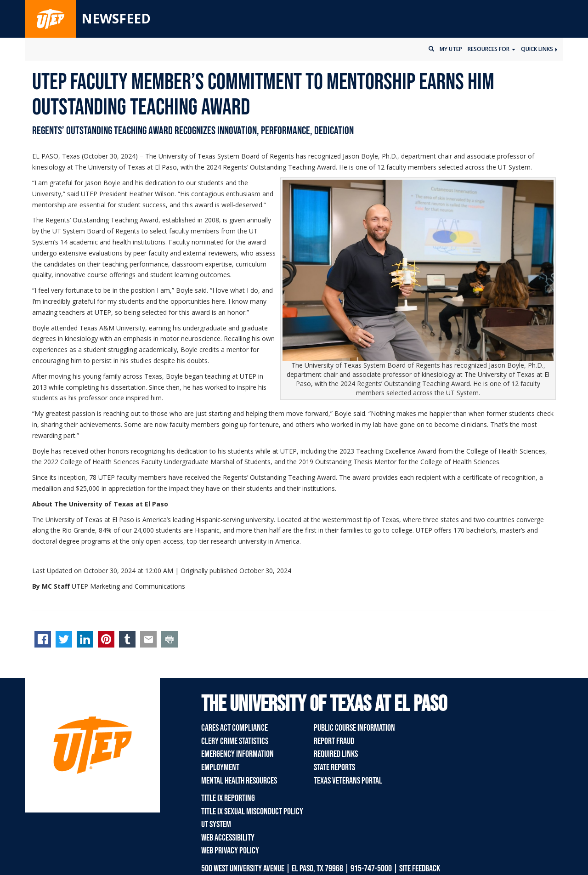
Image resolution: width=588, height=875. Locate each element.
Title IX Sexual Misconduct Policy (252, 812)
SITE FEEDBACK (420, 869)
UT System (216, 824)
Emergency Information (237, 754)
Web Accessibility (228, 838)
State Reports (334, 767)
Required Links (336, 754)
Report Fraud (334, 741)
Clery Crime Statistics (235, 741)
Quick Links (539, 49)
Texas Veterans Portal (348, 781)
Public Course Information (354, 728)
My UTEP (451, 49)
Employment (220, 767)
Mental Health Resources (239, 781)
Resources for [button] (492, 49)
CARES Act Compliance (235, 728)
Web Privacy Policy (230, 851)
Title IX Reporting (228, 798)
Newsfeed (116, 18)
